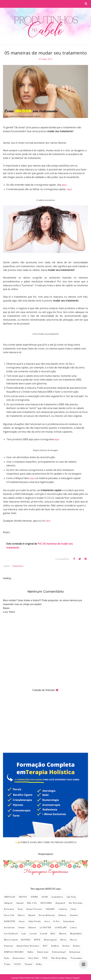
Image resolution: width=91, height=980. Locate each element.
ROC (45, 946)
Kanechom (69, 921)
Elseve (21, 915)
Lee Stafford (11, 934)
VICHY (17, 964)
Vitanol (28, 964)
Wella (39, 964)
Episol (32, 915)
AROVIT (23, 897)
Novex (74, 940)
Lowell (44, 934)
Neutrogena (50, 940)
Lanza (74, 928)
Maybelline (76, 934)
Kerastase (9, 928)
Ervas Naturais (47, 915)
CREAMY (50, 909)
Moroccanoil (11, 940)
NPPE (37, 940)
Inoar (22, 921)
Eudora (62, 915)
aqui (64, 185)
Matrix (63, 934)
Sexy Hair (34, 958)
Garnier (74, 915)
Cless (73, 909)
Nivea (63, 940)
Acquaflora (57, 897)
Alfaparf (8, 903)
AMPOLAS (10, 897)
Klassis (32, 928)
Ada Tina (71, 897)
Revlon (66, 946)
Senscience (19, 958)
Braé (20, 909)
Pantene (8, 946)
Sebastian (75, 952)
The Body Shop (59, 958)
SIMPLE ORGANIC (14, 952)
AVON (45, 897)
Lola (24, 934)
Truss (7, 964)
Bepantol (60, 903)
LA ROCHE (46, 928)
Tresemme (76, 958)
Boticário (9, 909)
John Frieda (35, 921)
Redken (55, 946)
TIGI (45, 958)
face (48, 521)
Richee (77, 946)
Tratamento (18, 566)
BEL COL (32, 903)
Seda (7, 958)
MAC (53, 934)
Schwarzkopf (59, 952)
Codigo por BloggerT (72, 978)
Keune (22, 928)
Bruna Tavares (34, 909)
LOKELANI (61, 928)
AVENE (34, 897)
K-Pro (57, 921)
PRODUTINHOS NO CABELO (30, 978)
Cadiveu (63, 909)
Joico (47, 921)
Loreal (33, 934)
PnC (40, 544)
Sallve (31, 952)
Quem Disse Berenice (28, 946)
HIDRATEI (10, 921)
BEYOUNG (46, 903)
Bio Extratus (76, 903)
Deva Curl (9, 915)
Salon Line (43, 952)
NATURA (26, 940)
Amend (20, 903)
